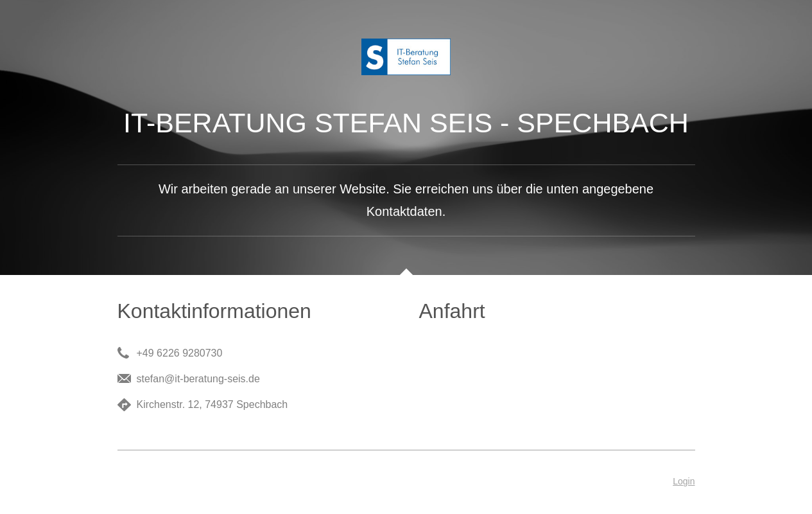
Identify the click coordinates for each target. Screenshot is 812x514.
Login (684, 481)
